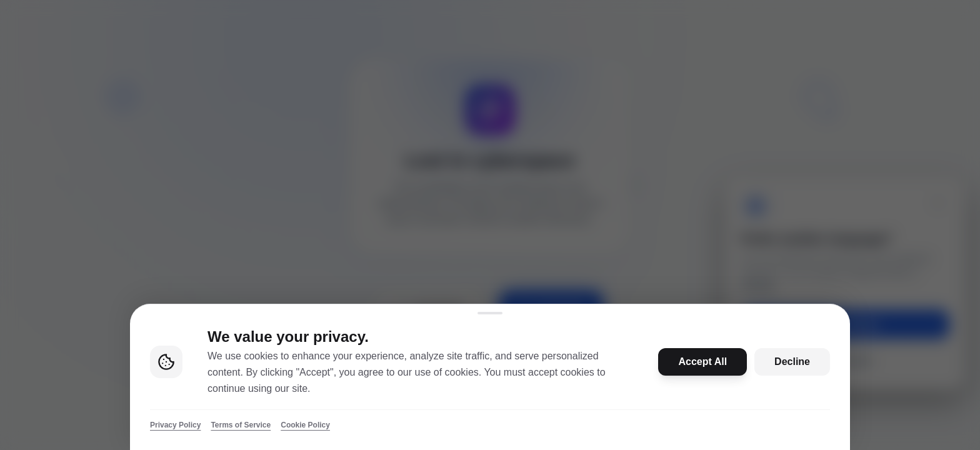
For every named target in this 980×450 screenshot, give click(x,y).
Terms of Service (241, 425)
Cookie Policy (305, 425)
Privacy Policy (175, 425)
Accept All (702, 362)
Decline (792, 362)
